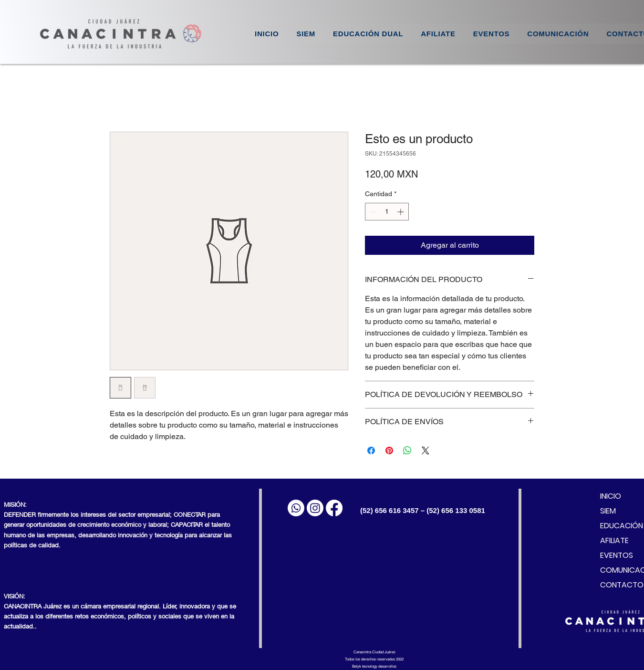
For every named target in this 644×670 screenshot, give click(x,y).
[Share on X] (426, 450)
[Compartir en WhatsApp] (407, 450)
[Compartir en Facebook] (371, 450)
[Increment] (401, 212)
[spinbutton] (387, 212)
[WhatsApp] (296, 508)
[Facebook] (334, 508)
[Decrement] (372, 212)
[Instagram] (315, 508)
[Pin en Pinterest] (389, 450)
